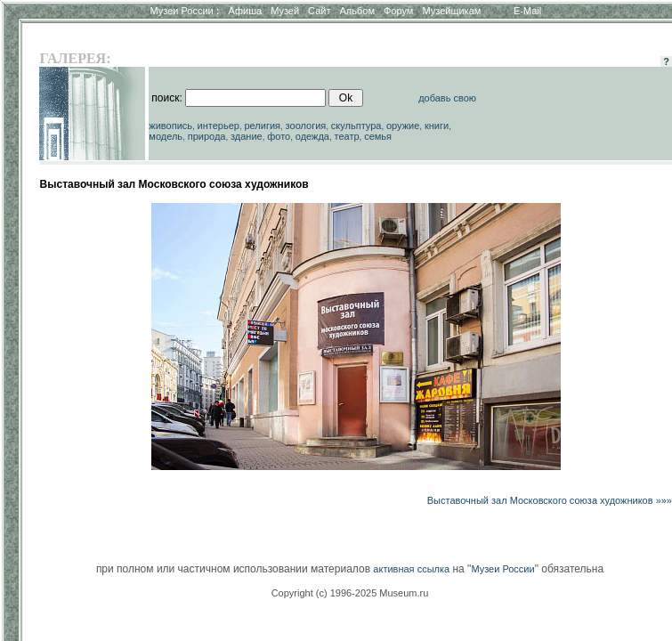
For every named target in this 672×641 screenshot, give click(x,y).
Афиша (246, 11)
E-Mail (527, 11)
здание (247, 136)
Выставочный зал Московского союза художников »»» (550, 500)
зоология (306, 126)
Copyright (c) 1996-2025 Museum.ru (350, 593)
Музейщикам (451, 11)
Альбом (357, 11)
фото (279, 136)
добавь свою (447, 98)
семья (378, 136)
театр (347, 136)
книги (437, 126)
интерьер (219, 126)
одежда (312, 136)
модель (166, 136)
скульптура (356, 126)
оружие (403, 126)
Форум (398, 11)
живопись (170, 126)
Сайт (319, 11)
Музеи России (184, 11)
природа (207, 136)
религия (263, 126)
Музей (285, 11)
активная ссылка (411, 569)
